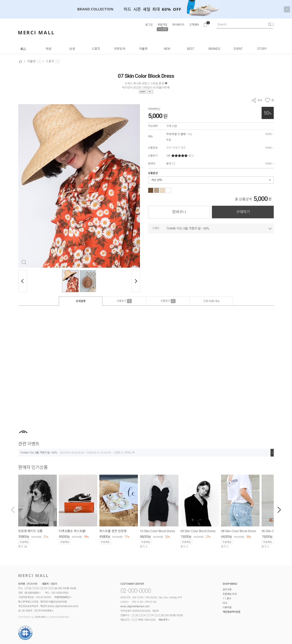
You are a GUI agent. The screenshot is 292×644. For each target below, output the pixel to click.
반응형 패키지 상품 (30, 531)
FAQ (225, 603)
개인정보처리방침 (232, 612)
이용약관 (227, 607)
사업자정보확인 (62, 597)
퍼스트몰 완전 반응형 (113, 531)
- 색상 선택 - (156, 180)
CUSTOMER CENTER (132, 584)
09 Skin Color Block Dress (198, 531)
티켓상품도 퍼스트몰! (72, 531)
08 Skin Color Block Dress (239, 531)
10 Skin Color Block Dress (157, 531)
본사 (169, 164)
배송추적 (163, 620)
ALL (23, 49)
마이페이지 (178, 25)
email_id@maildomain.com (63, 606)
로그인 (149, 25)
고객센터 (194, 25)
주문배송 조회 (230, 594)
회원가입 (162, 25)
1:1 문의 (227, 599)
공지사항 (227, 590)
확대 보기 (24, 262)
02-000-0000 (32, 593)
